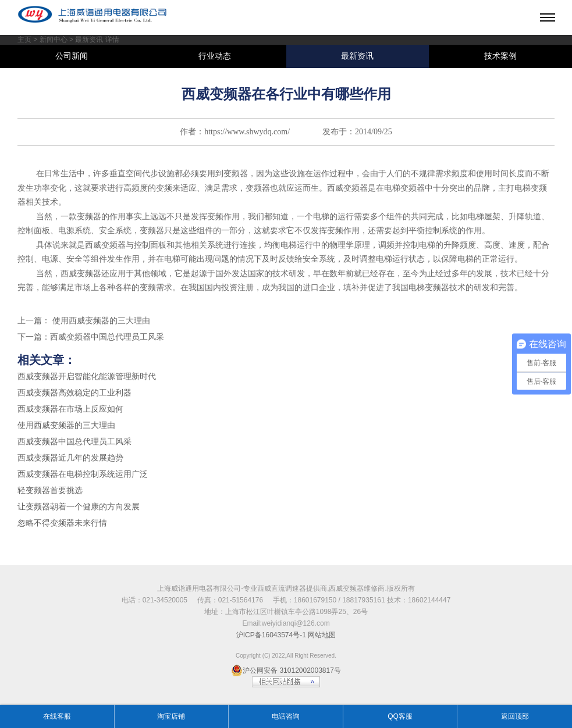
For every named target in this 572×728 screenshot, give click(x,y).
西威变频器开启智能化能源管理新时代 (87, 377)
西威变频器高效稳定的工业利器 (74, 393)
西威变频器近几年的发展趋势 (70, 458)
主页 (24, 40)
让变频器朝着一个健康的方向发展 (79, 507)
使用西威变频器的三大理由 (100, 321)
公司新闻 (72, 56)
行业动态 (215, 56)
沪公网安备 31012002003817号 (286, 670)
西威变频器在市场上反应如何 (70, 409)
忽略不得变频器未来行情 (62, 523)
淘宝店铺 (171, 716)
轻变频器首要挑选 (50, 490)
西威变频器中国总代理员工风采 (107, 337)
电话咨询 (286, 716)
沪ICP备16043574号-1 (271, 635)
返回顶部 (515, 716)
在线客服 (57, 716)
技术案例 (500, 56)
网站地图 (322, 635)
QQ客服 (400, 716)
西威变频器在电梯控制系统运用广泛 (83, 474)
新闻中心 (54, 40)
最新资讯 (357, 56)
